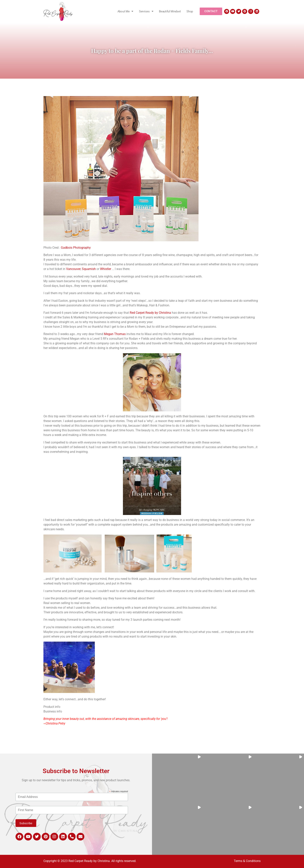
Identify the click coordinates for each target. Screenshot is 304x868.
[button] (177, 779)
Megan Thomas (115, 334)
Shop (190, 11)
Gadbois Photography (76, 248)
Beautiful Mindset (170, 11)
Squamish (89, 269)
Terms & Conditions (247, 861)
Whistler (106, 269)
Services (146, 11)
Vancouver (73, 269)
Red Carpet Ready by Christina (150, 313)
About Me (125, 11)
